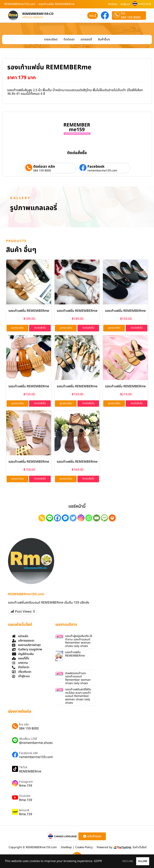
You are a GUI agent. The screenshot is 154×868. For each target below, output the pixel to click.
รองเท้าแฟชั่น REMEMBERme (29, 311)
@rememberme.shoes (36, 744)
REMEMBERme (30, 772)
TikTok (23, 768)
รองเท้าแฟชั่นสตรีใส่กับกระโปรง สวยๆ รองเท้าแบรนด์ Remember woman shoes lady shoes (78, 697)
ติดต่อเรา (113, 4)
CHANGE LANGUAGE (65, 837)
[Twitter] (73, 519)
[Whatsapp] (89, 519)
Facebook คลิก (29, 754)
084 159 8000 (131, 17)
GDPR (25, 863)
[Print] (112, 519)
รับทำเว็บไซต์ (140, 848)
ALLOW (138, 860)
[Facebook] (57, 519)
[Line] (50, 519)
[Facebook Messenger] (65, 519)
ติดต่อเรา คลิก (44, 167)
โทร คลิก (24, 725)
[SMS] (104, 519)
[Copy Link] (42, 519)
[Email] (97, 519)
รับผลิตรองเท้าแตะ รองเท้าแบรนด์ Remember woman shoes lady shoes (78, 679)
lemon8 (24, 811)
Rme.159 (26, 786)
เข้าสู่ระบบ (125, 4)
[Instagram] (81, 519)
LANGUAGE (145, 4)
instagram (26, 783)
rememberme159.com (102, 171)
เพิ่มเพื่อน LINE (28, 740)
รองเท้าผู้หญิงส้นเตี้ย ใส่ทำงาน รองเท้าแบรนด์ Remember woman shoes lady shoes (79, 642)
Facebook (96, 167)
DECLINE (113, 860)
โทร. (123, 14)
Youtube (25, 797)
